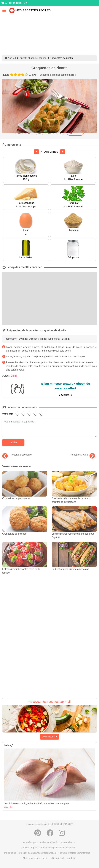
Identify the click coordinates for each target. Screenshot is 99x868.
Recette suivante (83, 455)
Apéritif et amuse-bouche (33, 58)
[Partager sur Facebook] (50, 833)
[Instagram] (62, 833)
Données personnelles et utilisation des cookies (48, 842)
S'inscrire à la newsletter (64, 858)
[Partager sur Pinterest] (38, 833)
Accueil (10, 58)
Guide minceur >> (16, 3)
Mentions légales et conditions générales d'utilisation (48, 848)
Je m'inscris (49, 737)
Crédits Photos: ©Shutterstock (76, 853)
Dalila (14, 376)
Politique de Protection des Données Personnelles (30, 853)
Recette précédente (17, 455)
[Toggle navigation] (4, 10)
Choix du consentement (35, 858)
